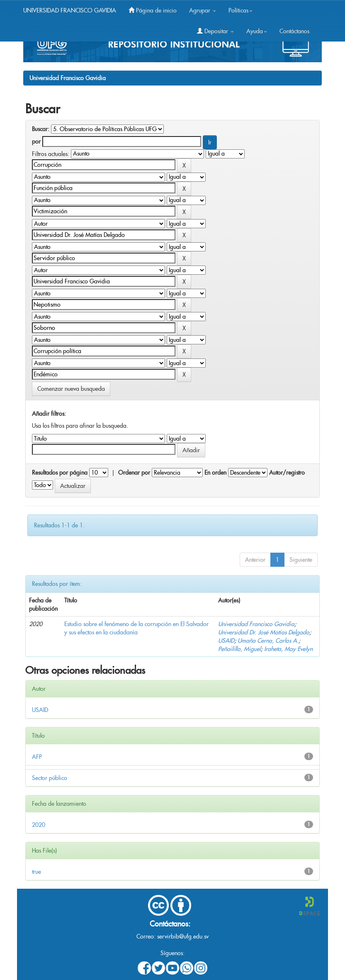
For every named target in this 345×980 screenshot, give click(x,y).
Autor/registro (287, 473)
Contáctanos (294, 31)
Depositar (215, 31)
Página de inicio (153, 10)
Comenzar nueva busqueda (71, 389)
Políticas (241, 10)
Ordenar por (134, 473)
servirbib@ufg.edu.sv (183, 936)
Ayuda (257, 31)
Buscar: (41, 129)
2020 (39, 825)
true (36, 872)
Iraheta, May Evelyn (288, 649)
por (36, 141)
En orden (215, 473)
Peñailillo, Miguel (239, 649)
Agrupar (203, 10)
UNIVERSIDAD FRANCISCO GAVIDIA (70, 10)
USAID (226, 641)
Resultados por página (60, 473)
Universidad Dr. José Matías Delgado (264, 632)
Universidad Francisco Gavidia (68, 78)
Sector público (50, 778)
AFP (37, 757)
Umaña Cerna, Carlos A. (268, 641)
